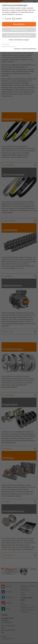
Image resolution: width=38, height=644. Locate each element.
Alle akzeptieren (19, 24)
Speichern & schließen (19, 30)
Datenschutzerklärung (29, 49)
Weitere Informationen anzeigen (19, 40)
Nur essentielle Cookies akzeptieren (19, 35)
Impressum (17, 49)
